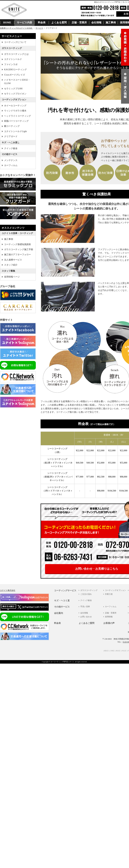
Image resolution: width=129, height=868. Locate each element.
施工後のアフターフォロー (17, 255)
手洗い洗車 (85, 607)
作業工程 (109, 594)
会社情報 (96, 22)
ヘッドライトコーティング (17, 116)
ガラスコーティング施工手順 (19, 249)
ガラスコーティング (89, 590)
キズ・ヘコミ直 (62, 601)
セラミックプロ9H (13, 89)
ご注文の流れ (86, 594)
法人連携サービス (13, 260)
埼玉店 (124, 651)
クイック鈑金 (11, 148)
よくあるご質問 (87, 623)
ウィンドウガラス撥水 (15, 111)
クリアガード (11, 136)
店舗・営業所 (79, 22)
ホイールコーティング (15, 106)
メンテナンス (11, 160)
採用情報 (109, 617)
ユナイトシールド (13, 59)
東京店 (118, 651)
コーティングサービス (65, 591)
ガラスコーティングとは (16, 54)
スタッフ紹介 (11, 265)
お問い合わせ (86, 617)
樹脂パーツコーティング (16, 121)
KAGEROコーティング (15, 70)
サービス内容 (24, 22)
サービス (39, 28)
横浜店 (106, 651)
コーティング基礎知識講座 (17, 244)
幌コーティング (12, 126)
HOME (7, 22)
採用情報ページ (12, 277)
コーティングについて (15, 42)
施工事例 (111, 22)
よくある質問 (59, 22)
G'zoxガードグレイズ (15, 75)
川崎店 (112, 651)
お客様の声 (109, 623)
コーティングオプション (115, 590)
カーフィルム (11, 165)
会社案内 (59, 613)
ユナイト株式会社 (8, 590)
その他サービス (62, 607)
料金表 (42, 22)
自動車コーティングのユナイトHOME (16, 28)
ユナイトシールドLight (15, 131)
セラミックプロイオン (15, 94)
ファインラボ (11, 64)
